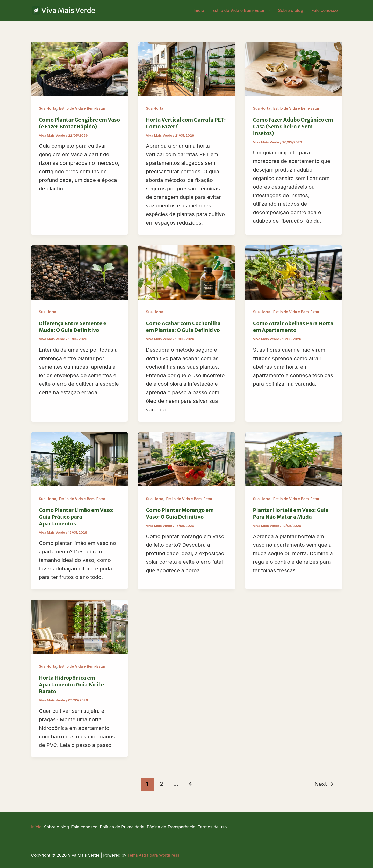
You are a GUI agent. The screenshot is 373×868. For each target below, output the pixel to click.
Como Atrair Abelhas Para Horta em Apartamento (293, 327)
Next (324, 784)
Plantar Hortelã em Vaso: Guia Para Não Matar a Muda (291, 513)
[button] (267, 10)
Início (199, 10)
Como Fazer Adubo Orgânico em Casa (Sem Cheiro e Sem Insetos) (293, 126)
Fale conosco (325, 10)
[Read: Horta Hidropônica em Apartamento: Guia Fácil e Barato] (79, 627)
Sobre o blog (291, 10)
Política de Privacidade (127, 827)
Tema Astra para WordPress (155, 855)
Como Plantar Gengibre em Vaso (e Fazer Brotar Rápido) (79, 123)
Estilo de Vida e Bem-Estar (241, 10)
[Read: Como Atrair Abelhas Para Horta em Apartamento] (294, 272)
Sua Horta (48, 108)
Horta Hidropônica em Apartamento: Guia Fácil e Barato (71, 684)
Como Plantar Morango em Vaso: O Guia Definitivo (180, 513)
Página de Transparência (178, 827)
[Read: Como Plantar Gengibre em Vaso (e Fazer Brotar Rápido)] (79, 68)
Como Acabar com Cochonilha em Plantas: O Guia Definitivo (183, 327)
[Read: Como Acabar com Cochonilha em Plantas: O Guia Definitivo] (186, 272)
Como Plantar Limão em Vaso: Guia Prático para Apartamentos (76, 517)
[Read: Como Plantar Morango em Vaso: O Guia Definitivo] (186, 459)
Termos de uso (221, 827)
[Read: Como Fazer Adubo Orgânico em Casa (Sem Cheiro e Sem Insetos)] (294, 68)
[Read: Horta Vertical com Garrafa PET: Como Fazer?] (186, 68)
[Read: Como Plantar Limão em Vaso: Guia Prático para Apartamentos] (79, 459)
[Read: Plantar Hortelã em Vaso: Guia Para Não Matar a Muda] (294, 459)
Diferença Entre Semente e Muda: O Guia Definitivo (73, 327)
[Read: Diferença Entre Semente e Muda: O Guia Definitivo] (79, 272)
